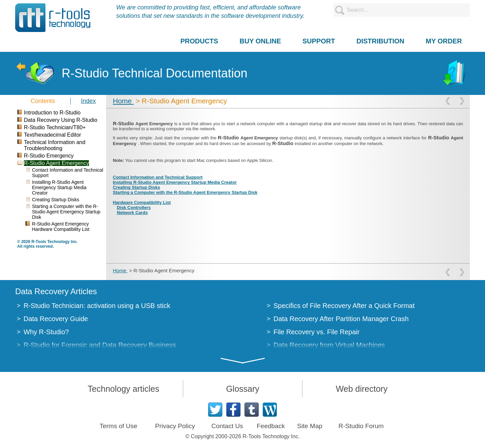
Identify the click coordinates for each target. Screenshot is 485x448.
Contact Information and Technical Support (158, 177)
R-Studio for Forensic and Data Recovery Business (100, 345)
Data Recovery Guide (56, 319)
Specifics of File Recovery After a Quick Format (344, 306)
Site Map (310, 426)
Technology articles (123, 389)
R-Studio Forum (361, 426)
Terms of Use (119, 426)
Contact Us (227, 426)
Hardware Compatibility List (142, 202)
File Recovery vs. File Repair (317, 332)
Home (123, 101)
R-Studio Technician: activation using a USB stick (97, 306)
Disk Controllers (134, 208)
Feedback (271, 426)
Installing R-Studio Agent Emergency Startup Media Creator (175, 182)
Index (89, 101)
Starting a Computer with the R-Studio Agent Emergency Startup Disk (185, 192)
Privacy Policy (175, 426)
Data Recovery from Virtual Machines (329, 345)
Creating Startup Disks (136, 187)
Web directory (362, 389)
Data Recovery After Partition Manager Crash (341, 319)
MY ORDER (444, 41)
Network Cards (132, 213)
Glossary (243, 389)
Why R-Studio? (46, 332)
